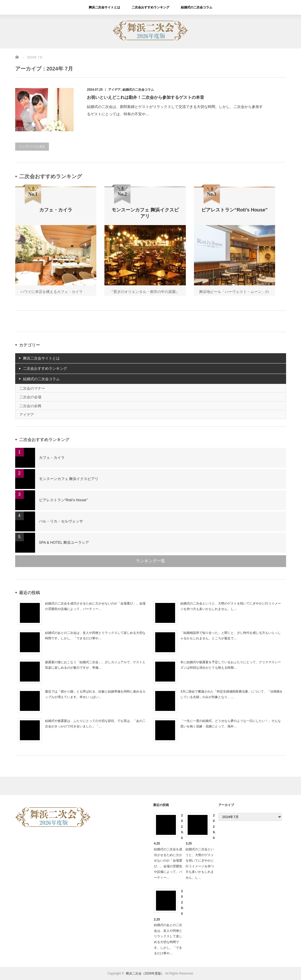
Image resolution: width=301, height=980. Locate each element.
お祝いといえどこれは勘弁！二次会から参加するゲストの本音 (146, 97)
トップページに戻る (32, 146)
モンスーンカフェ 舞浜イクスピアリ (69, 479)
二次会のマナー (32, 388)
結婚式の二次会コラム (197, 7)
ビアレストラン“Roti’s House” (63, 500)
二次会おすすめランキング (150, 7)
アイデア (114, 90)
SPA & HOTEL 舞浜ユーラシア (64, 542)
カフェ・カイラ (52, 458)
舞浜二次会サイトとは (104, 7)
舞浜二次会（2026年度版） (145, 973)
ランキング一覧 (150, 561)
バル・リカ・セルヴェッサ (61, 521)
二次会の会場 (30, 397)
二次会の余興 (30, 406)
